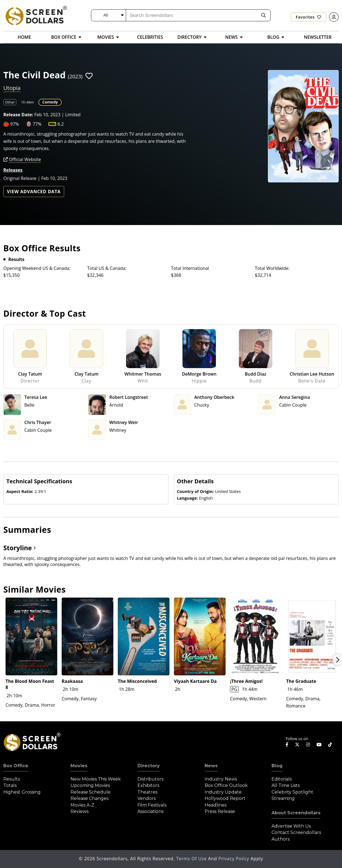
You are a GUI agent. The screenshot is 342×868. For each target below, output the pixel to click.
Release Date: (18, 115)
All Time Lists (286, 785)
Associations (150, 811)
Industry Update (223, 792)
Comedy (50, 102)
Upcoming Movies (90, 785)
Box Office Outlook (226, 785)
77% (37, 124)
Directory (149, 766)
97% (15, 124)
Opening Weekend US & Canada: (37, 268)
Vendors (147, 798)
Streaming (283, 798)
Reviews (79, 811)
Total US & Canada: (107, 268)
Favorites (309, 17)
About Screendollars (296, 813)
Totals (10, 785)
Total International (190, 268)
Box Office (16, 766)
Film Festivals (152, 805)
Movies (79, 766)
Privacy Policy (234, 859)
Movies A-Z (82, 805)
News (211, 766)
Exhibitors (148, 785)
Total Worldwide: (272, 268)
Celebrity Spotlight (292, 792)
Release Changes (89, 798)
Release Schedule (91, 792)
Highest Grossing (22, 792)
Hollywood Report (225, 798)
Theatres (147, 792)
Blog (277, 766)
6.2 (61, 124)
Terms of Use (192, 859)
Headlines (216, 805)
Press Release (220, 811)
